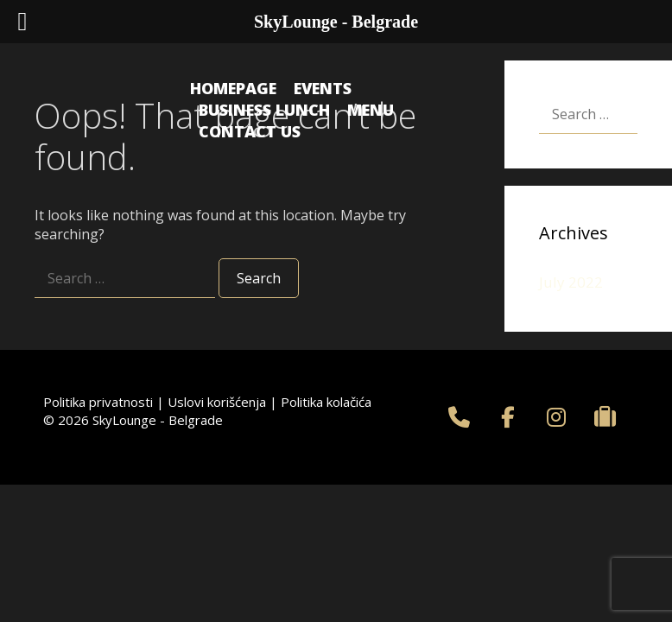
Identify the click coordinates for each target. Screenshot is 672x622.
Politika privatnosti (98, 402)
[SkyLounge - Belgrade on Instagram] (556, 417)
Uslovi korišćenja (217, 402)
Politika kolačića (326, 402)
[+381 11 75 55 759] (460, 417)
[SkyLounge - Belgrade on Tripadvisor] (605, 417)
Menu (371, 110)
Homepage (233, 88)
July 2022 (571, 282)
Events (323, 88)
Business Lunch (264, 110)
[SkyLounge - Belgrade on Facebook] (508, 417)
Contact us (250, 131)
